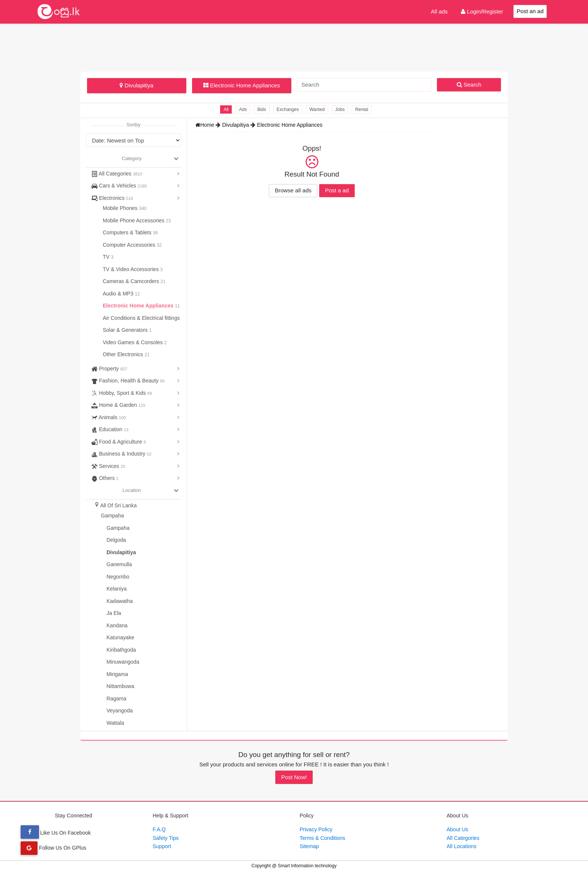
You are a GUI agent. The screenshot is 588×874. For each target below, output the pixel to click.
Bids (262, 109)
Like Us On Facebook (56, 833)
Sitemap (309, 846)
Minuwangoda (123, 662)
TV (107, 257)
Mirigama (117, 674)
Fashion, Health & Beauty (128, 381)
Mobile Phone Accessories (134, 220)
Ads (243, 109)
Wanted (317, 109)
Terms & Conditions (322, 838)
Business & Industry (121, 454)
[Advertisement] (294, 46)
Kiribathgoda (121, 650)
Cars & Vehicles (119, 186)
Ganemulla (119, 564)
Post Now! (294, 777)
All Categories (117, 174)
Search (469, 85)
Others (105, 478)
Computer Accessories (130, 245)
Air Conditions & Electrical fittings (142, 318)
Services (108, 466)
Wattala (115, 723)
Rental (362, 109)
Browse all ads (293, 190)
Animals (109, 417)
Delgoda (116, 540)
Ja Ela (114, 613)
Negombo (118, 577)
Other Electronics (124, 354)
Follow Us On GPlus (53, 848)
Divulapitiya (136, 85)
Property (109, 369)
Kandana (117, 625)
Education (110, 429)
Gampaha (112, 516)
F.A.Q (159, 829)
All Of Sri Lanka (118, 505)
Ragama (116, 699)
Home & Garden (118, 405)
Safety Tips (166, 838)
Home (205, 125)
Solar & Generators (126, 330)
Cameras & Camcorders (132, 281)
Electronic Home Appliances (242, 85)
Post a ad (337, 190)
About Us (457, 829)
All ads (439, 11)
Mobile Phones (121, 208)
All (226, 109)
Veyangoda (120, 711)
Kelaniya (117, 589)
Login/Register (482, 11)
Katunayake (120, 637)
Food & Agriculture (119, 442)
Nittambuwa (120, 686)
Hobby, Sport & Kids (122, 393)
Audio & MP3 (119, 294)
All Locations (461, 846)
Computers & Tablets (128, 232)
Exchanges (288, 109)
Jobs (340, 109)
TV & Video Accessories (131, 269)
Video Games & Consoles (133, 342)
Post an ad (530, 11)
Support (162, 846)
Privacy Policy (316, 829)
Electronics (112, 198)
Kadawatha (120, 601)
